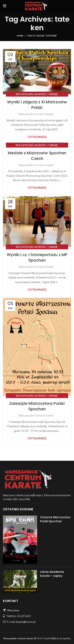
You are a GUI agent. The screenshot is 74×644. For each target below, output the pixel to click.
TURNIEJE (52, 94)
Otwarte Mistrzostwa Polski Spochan (55, 519)
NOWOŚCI (40, 94)
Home (20, 36)
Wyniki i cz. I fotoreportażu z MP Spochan (37, 257)
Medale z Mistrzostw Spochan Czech (37, 156)
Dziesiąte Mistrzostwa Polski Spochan (37, 406)
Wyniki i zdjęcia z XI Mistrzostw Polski (37, 105)
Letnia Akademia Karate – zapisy (52, 574)
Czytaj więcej (37, 137)
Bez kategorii (25, 94)
